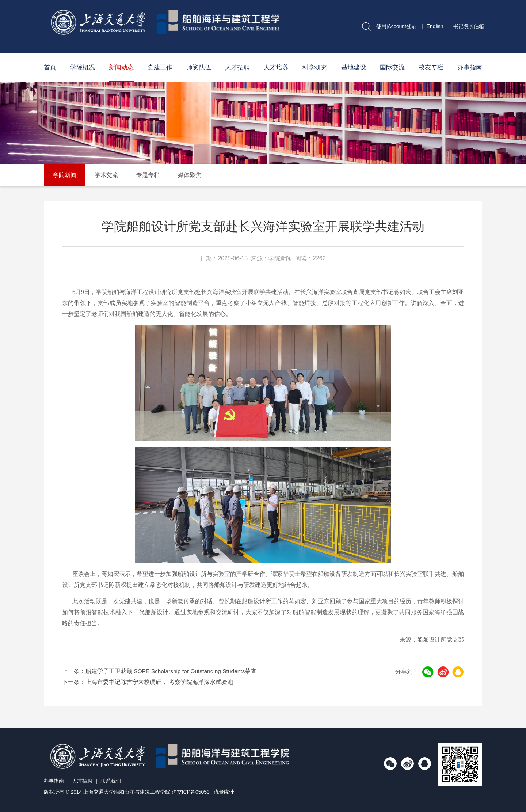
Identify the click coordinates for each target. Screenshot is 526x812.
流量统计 (225, 792)
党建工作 (160, 67)
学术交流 (106, 175)
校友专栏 (431, 67)
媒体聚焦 (190, 175)
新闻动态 (121, 67)
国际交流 (392, 67)
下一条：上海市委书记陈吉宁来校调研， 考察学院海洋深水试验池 (148, 682)
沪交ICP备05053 (191, 792)
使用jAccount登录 (396, 26)
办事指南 (470, 67)
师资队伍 (199, 67)
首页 (50, 67)
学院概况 (83, 67)
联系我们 (112, 781)
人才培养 (276, 67)
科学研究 (315, 67)
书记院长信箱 (469, 26)
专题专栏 (148, 175)
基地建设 (354, 67)
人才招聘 (237, 67)
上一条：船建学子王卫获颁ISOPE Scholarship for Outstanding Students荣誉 (161, 671)
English (435, 26)
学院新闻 (65, 175)
